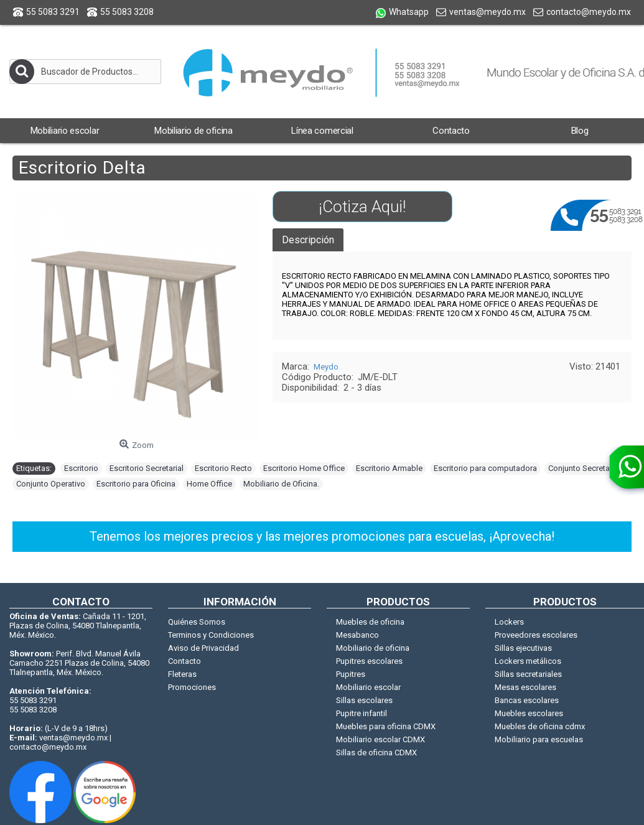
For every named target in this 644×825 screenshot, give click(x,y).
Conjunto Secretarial (584, 468)
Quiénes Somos (197, 622)
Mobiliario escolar (368, 687)
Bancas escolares (527, 700)
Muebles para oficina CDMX (386, 726)
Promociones (192, 687)
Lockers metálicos (528, 661)
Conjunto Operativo (51, 484)
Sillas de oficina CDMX (376, 753)
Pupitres (351, 674)
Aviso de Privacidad (203, 648)
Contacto (184, 661)
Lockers (509, 622)
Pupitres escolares (369, 661)
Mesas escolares (525, 687)
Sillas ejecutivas (523, 648)
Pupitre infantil (362, 713)
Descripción (308, 240)
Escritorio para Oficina (136, 484)
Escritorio (81, 468)
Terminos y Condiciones (211, 635)
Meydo (326, 367)
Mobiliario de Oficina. (281, 484)
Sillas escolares (364, 700)
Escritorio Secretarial (147, 468)
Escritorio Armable (389, 468)
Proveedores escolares (536, 635)
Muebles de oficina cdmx (540, 726)
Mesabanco (357, 635)
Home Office (209, 484)
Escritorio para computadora (485, 468)
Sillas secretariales (528, 674)
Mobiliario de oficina (373, 648)
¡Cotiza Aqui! (362, 207)
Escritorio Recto (223, 468)
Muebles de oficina (370, 622)
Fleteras (182, 674)
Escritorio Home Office (304, 468)
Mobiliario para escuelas (539, 739)
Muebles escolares (529, 713)
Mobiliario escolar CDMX (380, 739)
